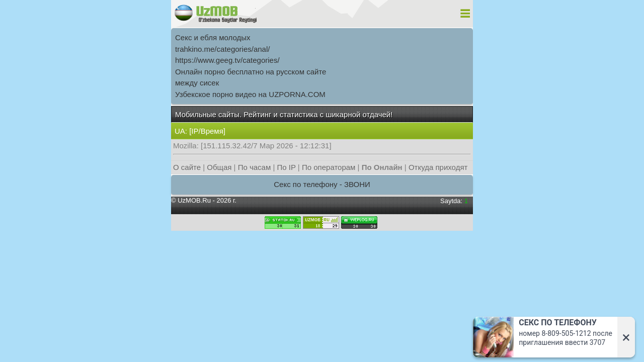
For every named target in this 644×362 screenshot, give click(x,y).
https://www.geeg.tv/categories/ (227, 60)
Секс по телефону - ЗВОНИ (322, 184)
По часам (255, 167)
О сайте (187, 167)
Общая (219, 167)
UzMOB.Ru (194, 200)
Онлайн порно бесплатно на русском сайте (251, 72)
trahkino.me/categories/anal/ (222, 49)
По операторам (329, 167)
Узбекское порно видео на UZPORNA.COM (250, 94)
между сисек (197, 83)
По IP (287, 167)
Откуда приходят (438, 167)
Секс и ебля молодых (213, 37)
